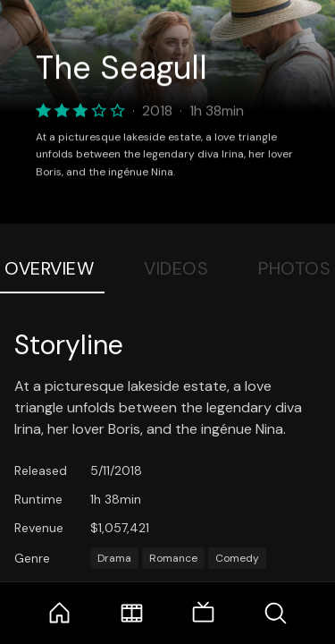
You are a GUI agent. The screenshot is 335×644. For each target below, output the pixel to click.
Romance (173, 558)
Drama (114, 558)
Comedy (237, 558)
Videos (176, 268)
